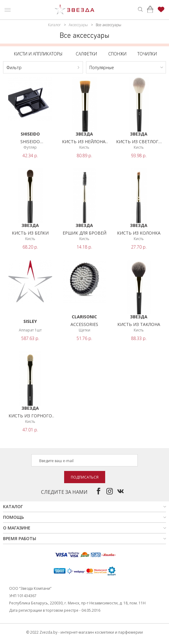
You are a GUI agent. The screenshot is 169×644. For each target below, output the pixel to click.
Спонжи (117, 54)
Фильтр (14, 67)
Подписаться (85, 477)
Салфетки (86, 54)
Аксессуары (78, 25)
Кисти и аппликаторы (38, 54)
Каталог (54, 25)
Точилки (147, 54)
